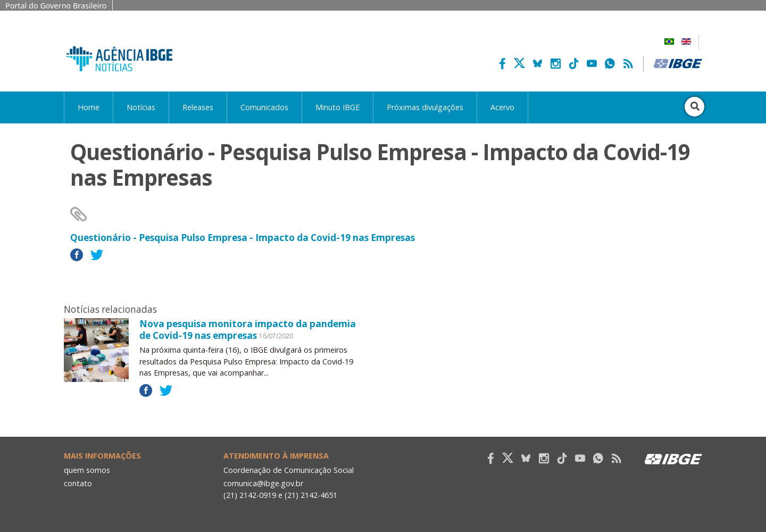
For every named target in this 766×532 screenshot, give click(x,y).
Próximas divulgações (425, 107)
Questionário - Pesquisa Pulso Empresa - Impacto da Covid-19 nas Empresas (243, 238)
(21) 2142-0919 (250, 495)
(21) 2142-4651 (311, 495)
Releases (198, 107)
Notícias (141, 107)
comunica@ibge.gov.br (263, 483)
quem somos (87, 470)
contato (78, 483)
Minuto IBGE (338, 107)
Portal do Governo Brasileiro (56, 6)
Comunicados (264, 107)
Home (89, 107)
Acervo (502, 107)
